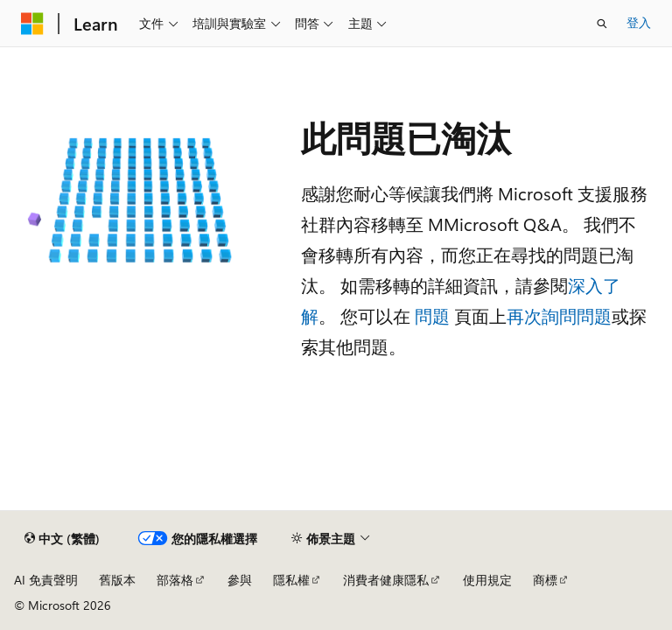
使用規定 (487, 580)
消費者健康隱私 (386, 580)
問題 (432, 315)
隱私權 (291, 580)
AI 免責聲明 (46, 580)
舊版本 (117, 580)
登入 (639, 22)
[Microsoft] (32, 24)
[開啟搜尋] (602, 24)
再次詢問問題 (559, 315)
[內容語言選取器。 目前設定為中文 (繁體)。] (62, 539)
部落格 (175, 580)
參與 (240, 580)
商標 (545, 580)
